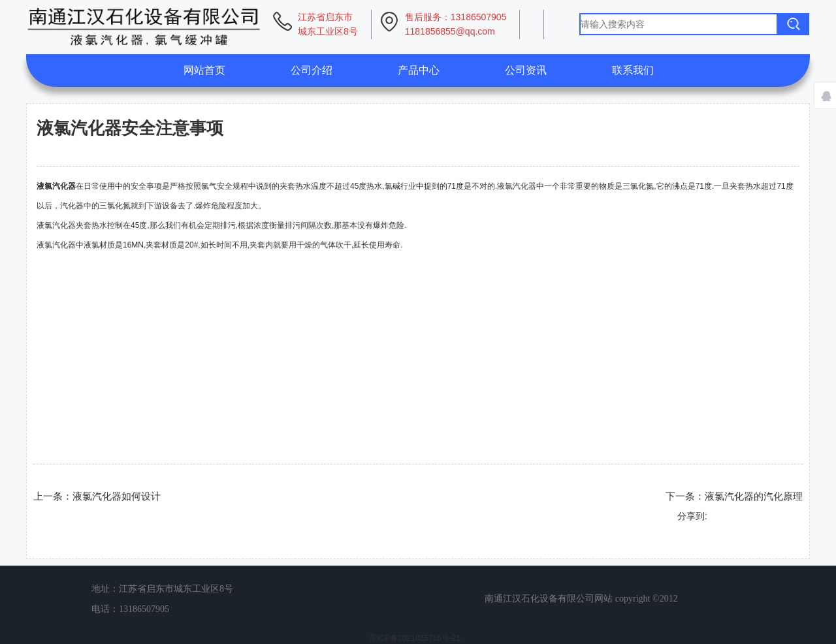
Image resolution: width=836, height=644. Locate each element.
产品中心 (419, 70)
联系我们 (633, 70)
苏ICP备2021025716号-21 (415, 638)
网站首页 (204, 70)
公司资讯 (526, 70)
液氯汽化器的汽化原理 (754, 496)
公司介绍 (312, 70)
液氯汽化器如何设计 (117, 496)
